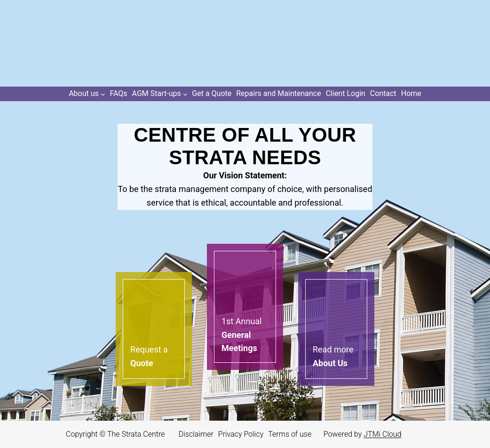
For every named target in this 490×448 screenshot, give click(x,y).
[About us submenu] (87, 94)
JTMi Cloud (382, 434)
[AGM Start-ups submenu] (160, 94)
